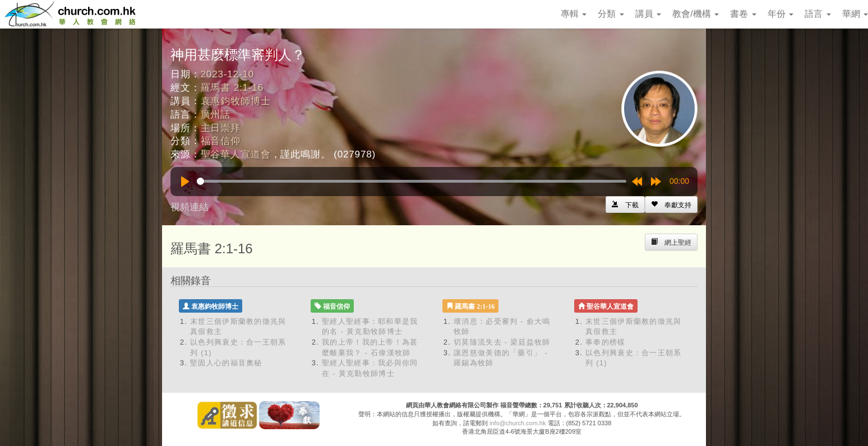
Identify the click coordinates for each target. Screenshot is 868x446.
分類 (611, 14)
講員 (648, 14)
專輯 (574, 14)
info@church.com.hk (518, 423)
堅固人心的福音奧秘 (226, 363)
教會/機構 (696, 14)
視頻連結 (190, 207)
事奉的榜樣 (606, 342)
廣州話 (216, 115)
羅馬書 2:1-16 (232, 88)
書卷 (743, 14)
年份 (781, 14)
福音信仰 (221, 141)
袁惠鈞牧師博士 (236, 101)
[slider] (412, 181)
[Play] (185, 182)
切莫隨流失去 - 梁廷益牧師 (502, 342)
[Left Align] (671, 205)
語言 (818, 14)
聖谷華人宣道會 (236, 154)
